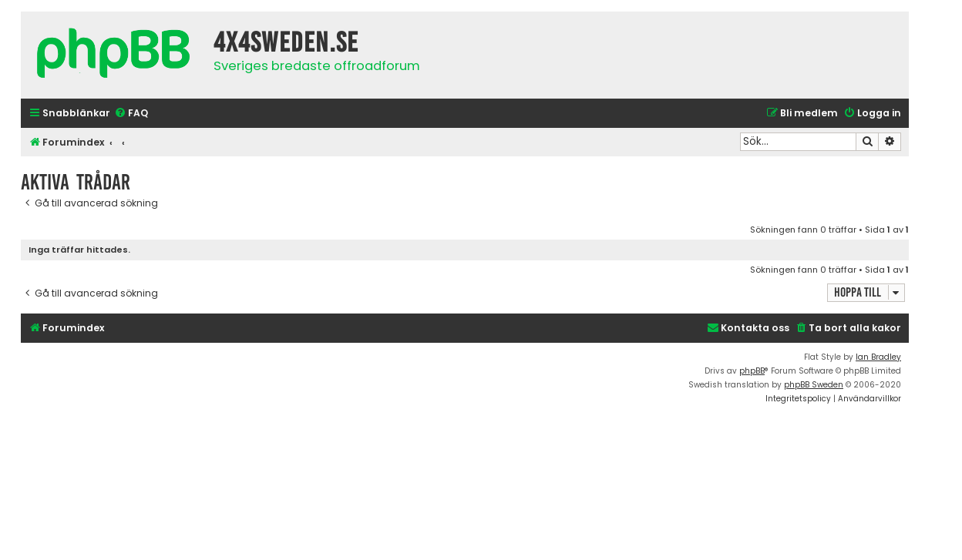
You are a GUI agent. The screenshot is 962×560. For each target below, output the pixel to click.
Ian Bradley (878, 357)
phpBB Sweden (814, 385)
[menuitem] (131, 114)
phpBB (752, 371)
